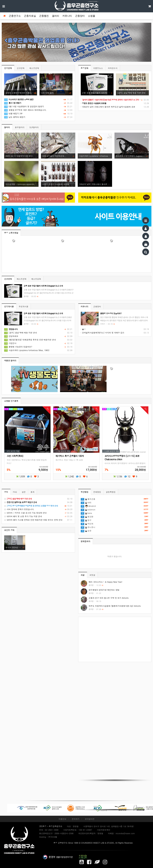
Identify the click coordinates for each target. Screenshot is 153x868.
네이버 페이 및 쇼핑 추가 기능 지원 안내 (38, 516)
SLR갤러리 (34, 127)
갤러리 (56, 16)
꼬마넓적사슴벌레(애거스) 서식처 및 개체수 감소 (103, 333)
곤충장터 (80, 16)
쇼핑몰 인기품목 (11, 401)
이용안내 (62, 819)
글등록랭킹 (111, 492)
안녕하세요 (11, 336)
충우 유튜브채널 (11, 233)
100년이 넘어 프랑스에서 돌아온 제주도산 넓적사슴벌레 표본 (108, 107)
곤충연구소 (15, 16)
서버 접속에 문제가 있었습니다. (38, 509)
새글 (83, 575)
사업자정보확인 (103, 830)
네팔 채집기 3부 (13, 113)
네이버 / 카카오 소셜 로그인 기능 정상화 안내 (38, 513)
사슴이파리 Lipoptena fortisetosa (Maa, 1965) (27, 350)
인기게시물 (9, 306)
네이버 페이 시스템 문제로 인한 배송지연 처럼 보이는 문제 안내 (38, 520)
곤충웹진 (44, 16)
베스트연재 (34, 68)
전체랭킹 (97, 492)
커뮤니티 (67, 16)
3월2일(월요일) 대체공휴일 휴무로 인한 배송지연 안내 (30, 340)
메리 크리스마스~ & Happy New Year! (106, 582)
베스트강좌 (36, 279)
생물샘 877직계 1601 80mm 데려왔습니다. (25, 110)
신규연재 (21, 68)
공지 (6, 492)
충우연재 (85, 68)
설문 (24, 492)
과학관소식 (113, 68)
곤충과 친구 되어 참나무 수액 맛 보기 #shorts (109, 598)
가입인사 (10, 343)
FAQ (15, 492)
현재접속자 (86, 541)
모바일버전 (90, 819)
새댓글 (92, 575)
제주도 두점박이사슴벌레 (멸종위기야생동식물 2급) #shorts (115, 606)
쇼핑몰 (92, 16)
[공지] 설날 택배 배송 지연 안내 (20, 333)
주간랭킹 (85, 492)
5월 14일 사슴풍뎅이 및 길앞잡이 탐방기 (24, 106)
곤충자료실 (30, 16)
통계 (32, 492)
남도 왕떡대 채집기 (15, 117)
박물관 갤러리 (10, 360)
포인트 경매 (9, 530)
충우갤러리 (20, 127)
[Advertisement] (115, 639)
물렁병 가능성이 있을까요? (18, 347)
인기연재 (8, 68)
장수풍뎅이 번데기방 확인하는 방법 (104, 590)
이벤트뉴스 (98, 68)
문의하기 (76, 819)
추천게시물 (24, 306)
